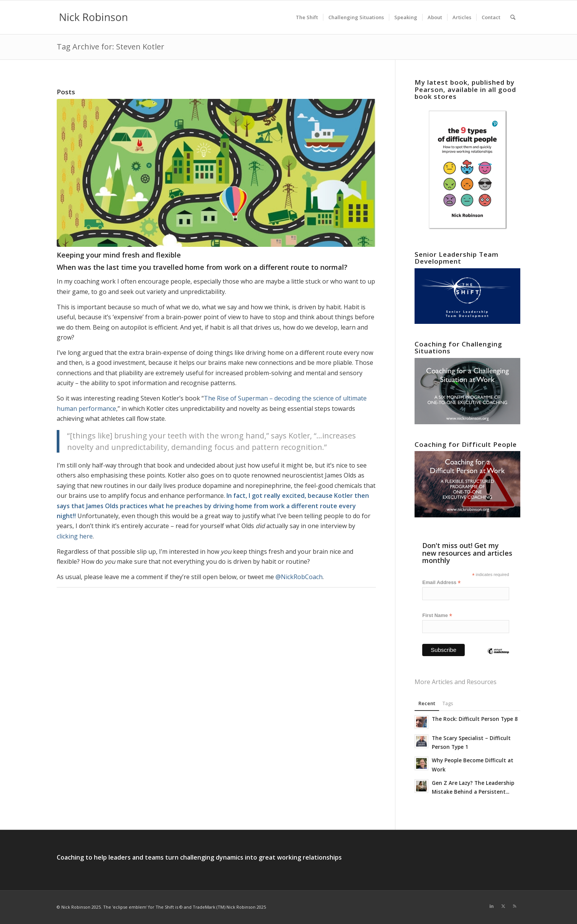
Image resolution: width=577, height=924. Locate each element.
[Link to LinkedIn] (492, 906)
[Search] (513, 17)
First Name (437, 616)
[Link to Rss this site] (515, 906)
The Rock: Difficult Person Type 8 (475, 719)
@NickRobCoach (299, 577)
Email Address (441, 583)
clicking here (75, 536)
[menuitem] (307, 17)
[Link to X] (503, 906)
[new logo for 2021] (93, 17)
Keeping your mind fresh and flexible (119, 255)
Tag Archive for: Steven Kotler (111, 47)
